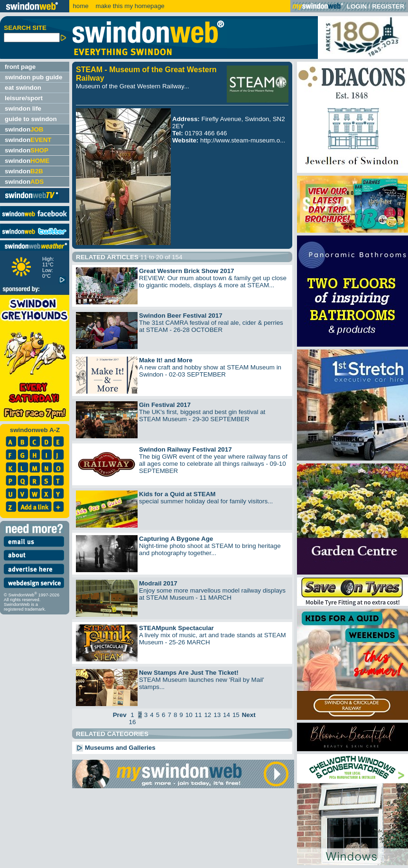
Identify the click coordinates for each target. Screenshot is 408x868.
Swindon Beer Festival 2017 (181, 316)
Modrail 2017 (158, 583)
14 (227, 715)
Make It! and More (166, 360)
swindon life (23, 108)
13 (217, 715)
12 (208, 715)
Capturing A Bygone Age (176, 539)
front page (20, 67)
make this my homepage (129, 6)
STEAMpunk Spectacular (176, 628)
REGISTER (388, 6)
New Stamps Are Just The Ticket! (189, 673)
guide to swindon (31, 119)
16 (133, 722)
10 (189, 715)
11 (199, 715)
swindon (24, 129)
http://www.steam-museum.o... (243, 140)
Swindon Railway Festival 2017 (185, 449)
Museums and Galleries (116, 748)
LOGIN (357, 6)
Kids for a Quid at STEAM (177, 494)
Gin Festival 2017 (165, 405)
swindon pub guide (33, 77)
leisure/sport (24, 98)
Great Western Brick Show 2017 (187, 271)
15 (236, 715)
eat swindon (23, 88)
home (80, 6)
